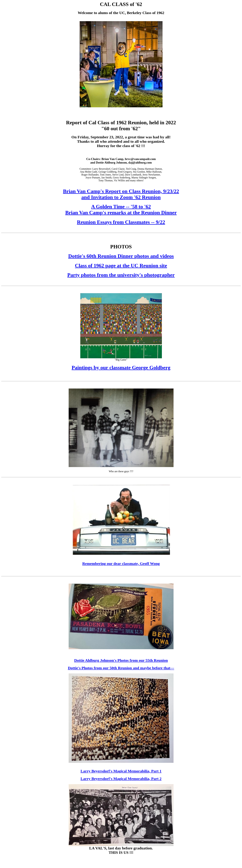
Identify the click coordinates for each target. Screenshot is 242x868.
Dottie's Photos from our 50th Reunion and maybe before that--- (121, 668)
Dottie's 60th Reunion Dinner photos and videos (121, 256)
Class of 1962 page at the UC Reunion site (121, 266)
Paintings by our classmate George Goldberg (121, 367)
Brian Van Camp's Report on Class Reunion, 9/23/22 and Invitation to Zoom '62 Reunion (121, 194)
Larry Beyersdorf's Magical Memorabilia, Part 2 (121, 779)
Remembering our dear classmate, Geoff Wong (121, 564)
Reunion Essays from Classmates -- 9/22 (121, 222)
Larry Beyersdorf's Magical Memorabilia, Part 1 (121, 771)
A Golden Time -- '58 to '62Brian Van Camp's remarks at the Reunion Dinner (121, 210)
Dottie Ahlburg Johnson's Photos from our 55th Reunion (121, 660)
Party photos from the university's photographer (121, 275)
